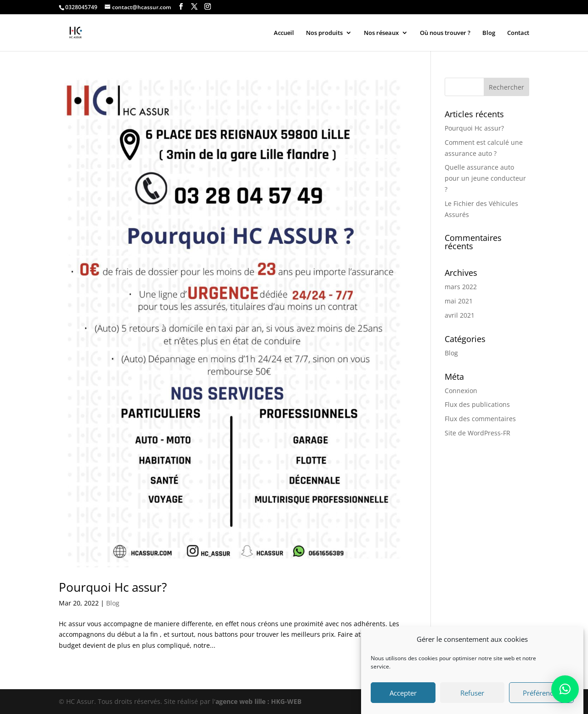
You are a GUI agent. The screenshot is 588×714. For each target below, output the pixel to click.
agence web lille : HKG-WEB (258, 701)
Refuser (472, 699)
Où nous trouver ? (445, 33)
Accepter (403, 699)
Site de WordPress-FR (478, 433)
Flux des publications (477, 404)
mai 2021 (459, 301)
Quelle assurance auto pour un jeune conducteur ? (485, 178)
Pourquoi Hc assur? (113, 587)
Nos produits (324, 33)
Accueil (284, 33)
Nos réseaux (381, 33)
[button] (565, 689)
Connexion (461, 391)
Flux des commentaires (480, 419)
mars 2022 (461, 287)
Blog (489, 33)
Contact (518, 33)
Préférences (541, 699)
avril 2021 (460, 315)
